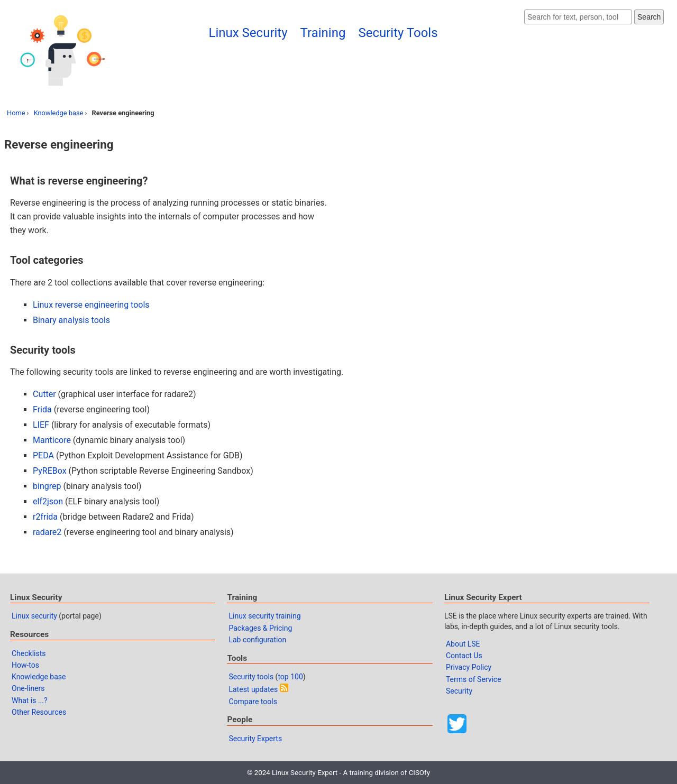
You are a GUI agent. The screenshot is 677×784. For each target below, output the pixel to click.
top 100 (290, 677)
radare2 (47, 532)
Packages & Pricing (260, 628)
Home (16, 113)
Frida (42, 409)
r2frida (45, 517)
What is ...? (30, 700)
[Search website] (578, 17)
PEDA (43, 455)
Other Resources (39, 712)
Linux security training (264, 616)
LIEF (41, 425)
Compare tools (253, 702)
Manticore (52, 440)
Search (649, 17)
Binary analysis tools (71, 320)
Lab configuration (257, 640)
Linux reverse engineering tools (91, 305)
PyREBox (50, 471)
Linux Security (248, 33)
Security (459, 691)
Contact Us (464, 656)
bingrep (47, 486)
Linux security (34, 616)
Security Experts (255, 739)
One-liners (28, 688)
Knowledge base (59, 113)
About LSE (463, 644)
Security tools (251, 677)
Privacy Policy (469, 667)
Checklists (29, 653)
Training (323, 33)
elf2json (48, 501)
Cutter (44, 394)
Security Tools (398, 33)
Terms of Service (474, 679)
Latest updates (253, 689)
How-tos (25, 665)
